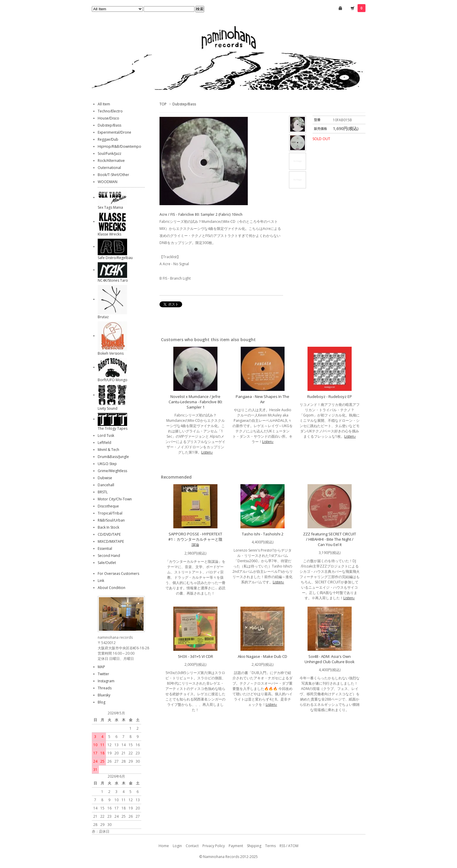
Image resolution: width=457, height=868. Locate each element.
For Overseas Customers (118, 574)
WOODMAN (108, 182)
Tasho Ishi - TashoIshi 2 (263, 534)
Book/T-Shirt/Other (113, 175)
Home (164, 846)
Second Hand (109, 556)
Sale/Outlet (107, 563)
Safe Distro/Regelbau (115, 258)
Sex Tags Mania (110, 207)
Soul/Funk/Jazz (109, 153)
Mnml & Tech (108, 450)
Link (101, 581)
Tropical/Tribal (110, 513)
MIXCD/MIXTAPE (111, 541)
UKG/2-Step (107, 464)
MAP (101, 667)
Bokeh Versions (111, 353)
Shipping (254, 846)
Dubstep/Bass (184, 104)
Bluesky (104, 695)
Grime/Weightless (112, 471)
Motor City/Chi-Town (115, 499)
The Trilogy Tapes (113, 428)
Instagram (106, 681)
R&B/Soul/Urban (111, 520)
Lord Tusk (106, 435)
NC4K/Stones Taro (113, 280)
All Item (104, 104)
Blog (102, 702)
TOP (163, 104)
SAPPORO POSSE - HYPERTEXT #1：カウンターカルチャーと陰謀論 (195, 539)
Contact (192, 846)
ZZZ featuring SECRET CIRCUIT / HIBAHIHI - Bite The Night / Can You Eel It (330, 539)
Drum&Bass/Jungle (113, 457)
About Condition (112, 588)
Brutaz (103, 317)
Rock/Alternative (111, 161)
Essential (105, 548)
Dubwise (105, 478)
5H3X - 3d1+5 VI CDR (196, 656)
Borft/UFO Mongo (113, 380)
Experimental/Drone (114, 132)
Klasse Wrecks (109, 234)
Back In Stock (108, 527)
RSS (282, 846)
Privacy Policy (214, 846)
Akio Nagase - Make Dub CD (262, 656)
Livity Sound (108, 408)
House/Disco (108, 118)
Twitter (103, 674)
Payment (236, 846)
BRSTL (103, 492)
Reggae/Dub (108, 139)
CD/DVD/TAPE (109, 534)
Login (177, 846)
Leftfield (104, 443)
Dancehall (106, 485)
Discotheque (108, 506)
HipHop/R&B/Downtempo (119, 146)
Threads (105, 688)
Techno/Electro (110, 111)
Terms (270, 846)
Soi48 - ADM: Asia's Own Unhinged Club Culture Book (330, 659)
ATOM (293, 846)
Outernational (109, 168)
